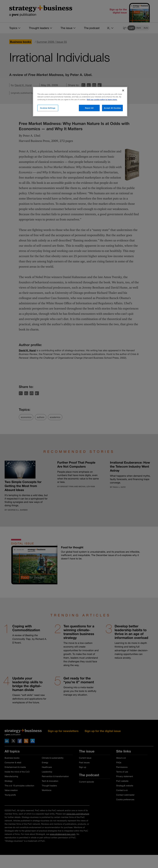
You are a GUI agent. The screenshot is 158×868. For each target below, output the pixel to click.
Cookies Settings (48, 108)
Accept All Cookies (112, 108)
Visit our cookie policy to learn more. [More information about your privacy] (102, 100)
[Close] (123, 90)
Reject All (89, 108)
